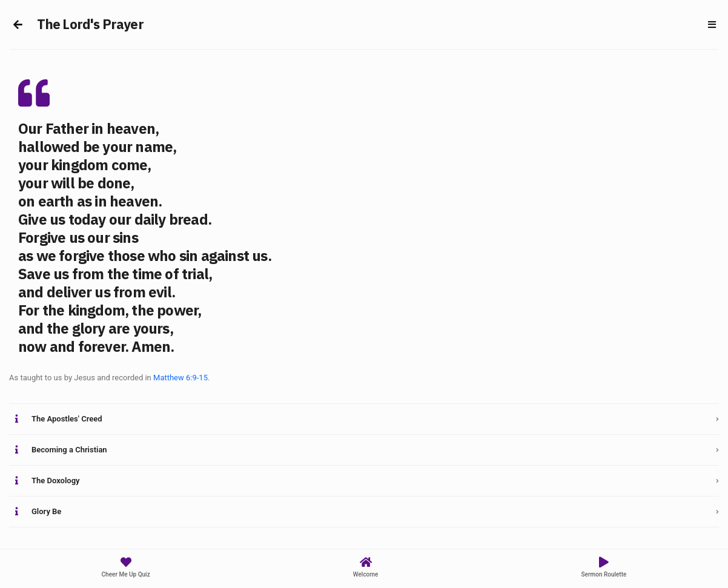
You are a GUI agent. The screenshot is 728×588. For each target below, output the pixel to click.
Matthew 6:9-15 (180, 378)
